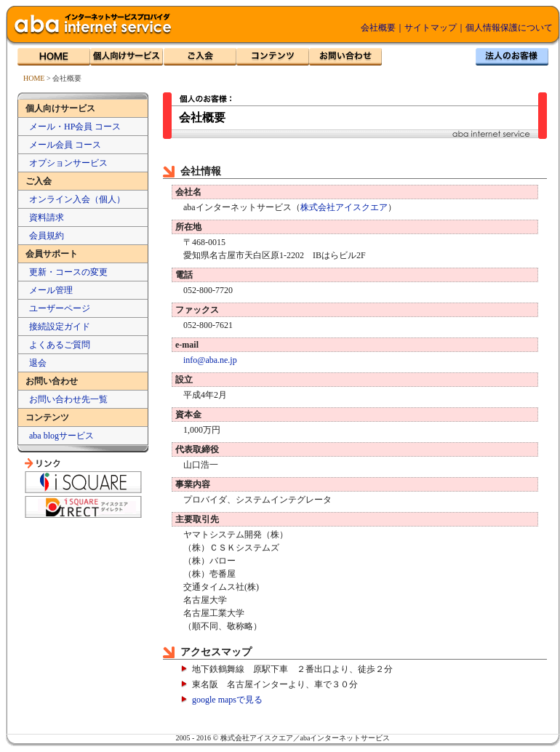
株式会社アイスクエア (344, 207)
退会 (38, 363)
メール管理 (51, 290)
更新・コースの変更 (68, 272)
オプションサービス (68, 163)
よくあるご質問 (60, 345)
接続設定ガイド (60, 327)
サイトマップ (431, 28)
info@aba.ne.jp (210, 360)
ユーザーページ (60, 308)
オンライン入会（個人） (77, 199)
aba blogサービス (61, 436)
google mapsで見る (227, 700)
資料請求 (47, 217)
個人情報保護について (509, 28)
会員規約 (47, 236)
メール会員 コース (65, 145)
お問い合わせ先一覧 (68, 399)
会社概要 (378, 28)
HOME (34, 78)
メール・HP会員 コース (75, 127)
